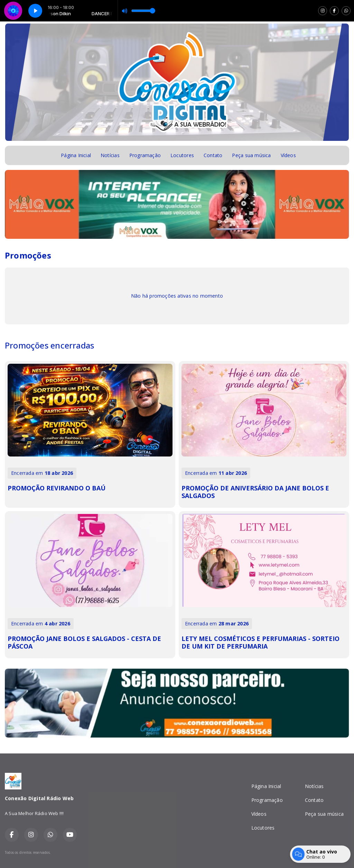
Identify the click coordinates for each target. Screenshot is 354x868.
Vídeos (288, 155)
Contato (213, 155)
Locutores (182, 155)
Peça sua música (251, 155)
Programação (145, 155)
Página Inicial (76, 155)
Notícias (110, 155)
